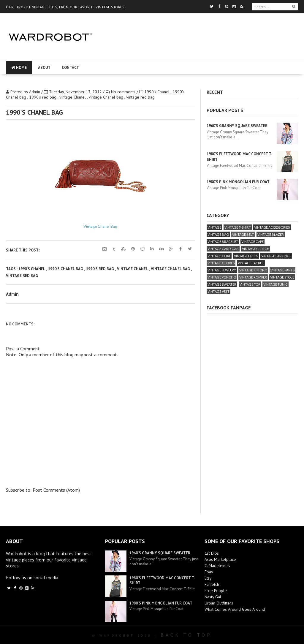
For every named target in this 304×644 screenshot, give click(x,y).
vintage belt (243, 234)
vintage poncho (222, 277)
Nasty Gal (213, 597)
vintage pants (282, 270)
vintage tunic (275, 284)
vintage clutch (256, 249)
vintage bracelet (223, 242)
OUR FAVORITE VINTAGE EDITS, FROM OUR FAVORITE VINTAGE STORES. (66, 7)
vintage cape (252, 242)
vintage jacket (251, 263)
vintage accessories (272, 227)
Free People (216, 591)
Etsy (208, 578)
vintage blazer (271, 234)
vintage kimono (253, 270)
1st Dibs (212, 553)
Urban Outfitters (219, 603)
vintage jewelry (222, 270)
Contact (70, 68)
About (44, 68)
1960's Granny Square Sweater (237, 126)
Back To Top (186, 635)
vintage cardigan (223, 249)
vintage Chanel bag (107, 97)
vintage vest (218, 291)
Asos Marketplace (220, 559)
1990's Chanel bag (66, 269)
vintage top (250, 284)
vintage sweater (222, 284)
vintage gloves (221, 263)
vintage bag (218, 234)
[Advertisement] (196, 55)
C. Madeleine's (217, 566)
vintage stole (282, 277)
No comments (124, 92)
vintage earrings (276, 256)
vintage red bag (140, 97)
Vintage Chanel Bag (100, 226)
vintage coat (219, 256)
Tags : (12, 269)
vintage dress (246, 256)
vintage (214, 227)
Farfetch (212, 584)
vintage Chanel (73, 97)
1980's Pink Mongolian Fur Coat (238, 182)
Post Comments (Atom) (56, 490)
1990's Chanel (157, 92)
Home (19, 68)
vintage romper (253, 277)
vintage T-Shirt (238, 227)
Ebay (209, 572)
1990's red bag (43, 97)
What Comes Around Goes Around (235, 609)
